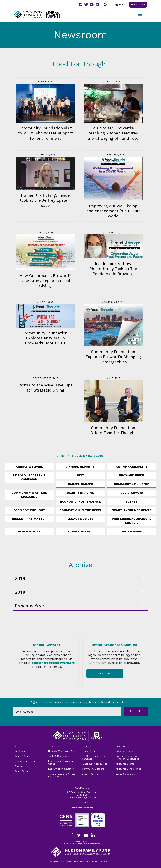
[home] (42, 15)
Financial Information (26, 761)
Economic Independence (80, 502)
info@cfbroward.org (82, 808)
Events (132, 502)
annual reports (80, 467)
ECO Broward (132, 493)
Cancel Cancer (80, 484)
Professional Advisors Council (132, 521)
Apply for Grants (125, 764)
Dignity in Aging (80, 493)
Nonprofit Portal (125, 751)
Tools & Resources (59, 756)
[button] (119, 5)
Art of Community (132, 467)
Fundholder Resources (95, 764)
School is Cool (80, 531)
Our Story (20, 751)
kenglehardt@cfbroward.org (53, 663)
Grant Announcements (132, 510)
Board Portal (22, 771)
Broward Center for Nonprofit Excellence (128, 757)
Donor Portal (89, 751)
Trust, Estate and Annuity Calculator (62, 775)
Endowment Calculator (61, 769)
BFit (80, 475)
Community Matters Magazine (29, 495)
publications (29, 531)
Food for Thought (29, 510)
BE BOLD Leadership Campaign (93, 757)
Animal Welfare (29, 467)
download (105, 673)
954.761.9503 (82, 803)
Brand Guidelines (125, 774)
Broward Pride (132, 475)
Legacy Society (80, 519)
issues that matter (29, 519)
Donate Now (138, 5)
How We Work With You (61, 751)
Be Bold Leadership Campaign (29, 477)
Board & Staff (22, 756)
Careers (19, 766)
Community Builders (132, 484)
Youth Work (132, 531)
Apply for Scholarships (129, 769)
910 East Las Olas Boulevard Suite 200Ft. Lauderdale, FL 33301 (82, 795)
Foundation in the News (80, 510)
